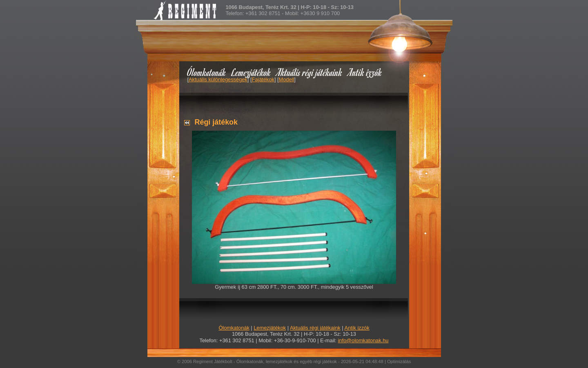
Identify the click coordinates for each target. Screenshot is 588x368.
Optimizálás (399, 361)
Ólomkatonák (206, 72)
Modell (287, 79)
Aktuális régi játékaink (310, 72)
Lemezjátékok (251, 72)
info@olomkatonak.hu (363, 340)
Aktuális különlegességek (218, 79)
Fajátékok (263, 79)
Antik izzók (365, 72)
